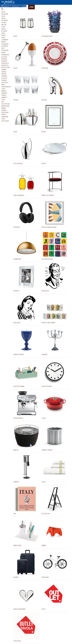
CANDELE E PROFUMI (4, 73)
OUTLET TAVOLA (5, 121)
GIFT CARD (24, 7)
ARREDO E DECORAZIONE (5, 43)
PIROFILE (4, 35)
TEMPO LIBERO (5, 112)
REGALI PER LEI (5, 65)
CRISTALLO (4, 23)
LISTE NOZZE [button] (6, 7)
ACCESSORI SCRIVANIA (4, 79)
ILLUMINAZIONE (5, 55)
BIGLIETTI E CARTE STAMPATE (6, 69)
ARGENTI (3, 29)
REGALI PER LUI (5, 63)
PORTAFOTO (4, 61)
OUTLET (3, 119)
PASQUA (3, 18)
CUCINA (3, 89)
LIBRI (3, 102)
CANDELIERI (4, 76)
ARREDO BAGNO (5, 106)
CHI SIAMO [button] (47, 7)
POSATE (3, 27)
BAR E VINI (4, 25)
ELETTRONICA (5, 46)
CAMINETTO (4, 97)
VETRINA (31, 7)
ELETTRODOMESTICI (6, 87)
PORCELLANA (4, 20)
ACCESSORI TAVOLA (4, 32)
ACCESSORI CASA (6, 104)
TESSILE (3, 100)
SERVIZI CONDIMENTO (5, 39)
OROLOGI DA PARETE (5, 84)
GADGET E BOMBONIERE (5, 116)
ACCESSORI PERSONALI (4, 58)
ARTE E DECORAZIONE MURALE (5, 50)
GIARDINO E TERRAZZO (4, 94)
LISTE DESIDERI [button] (15, 7)
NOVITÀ (3, 12)
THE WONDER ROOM (5, 15)
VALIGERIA (4, 110)
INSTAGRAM (39, 7)
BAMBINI (4, 108)
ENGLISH (55, 7)
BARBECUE (4, 91)
